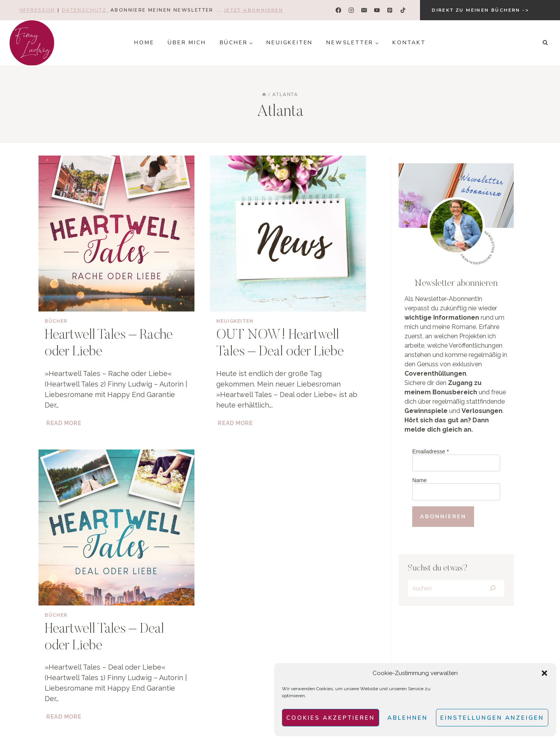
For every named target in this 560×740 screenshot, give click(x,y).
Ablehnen (408, 718)
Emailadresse (430, 451)
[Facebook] (339, 10)
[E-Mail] (364, 10)
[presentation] (116, 234)
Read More (65, 423)
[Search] (493, 588)
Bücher (56, 321)
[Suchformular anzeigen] (545, 43)
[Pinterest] (390, 10)
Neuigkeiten (290, 43)
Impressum (38, 10)
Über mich (187, 43)
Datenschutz (85, 10)
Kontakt (409, 43)
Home (144, 43)
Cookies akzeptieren (331, 718)
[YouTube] (377, 10)
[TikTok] (403, 10)
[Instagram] (351, 10)
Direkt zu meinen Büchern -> (480, 10)
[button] (544, 673)
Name (419, 480)
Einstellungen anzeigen (492, 718)
